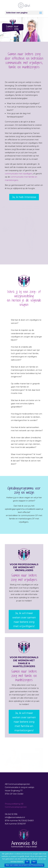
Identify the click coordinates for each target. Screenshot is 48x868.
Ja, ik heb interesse (24, 197)
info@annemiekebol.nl (15, 817)
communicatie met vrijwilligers (19, 174)
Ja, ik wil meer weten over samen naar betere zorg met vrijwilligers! (24, 620)
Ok (27, 862)
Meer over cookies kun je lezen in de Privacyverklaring (24, 865)
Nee (34, 862)
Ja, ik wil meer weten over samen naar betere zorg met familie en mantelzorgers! (24, 722)
